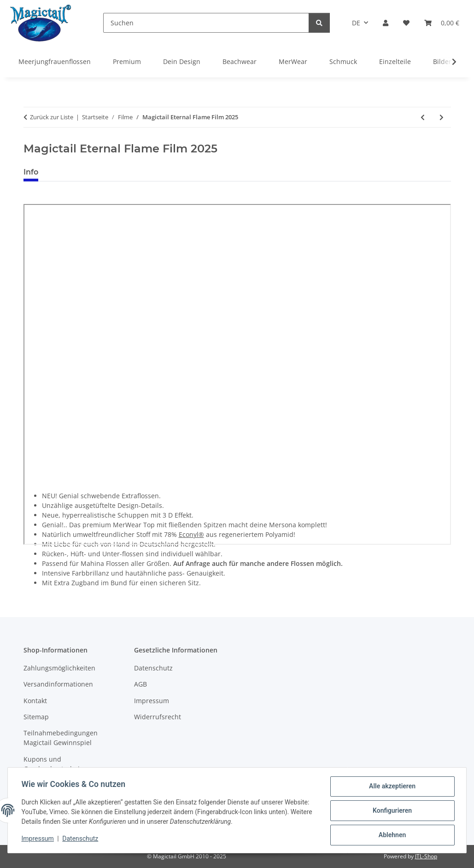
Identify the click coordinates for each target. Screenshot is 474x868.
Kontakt (35, 701)
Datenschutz (82, 839)
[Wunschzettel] (406, 23)
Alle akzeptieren (391, 787)
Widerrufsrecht (158, 717)
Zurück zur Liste (52, 117)
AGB (140, 684)
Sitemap (36, 717)
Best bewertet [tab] (80, 172)
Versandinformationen (58, 684)
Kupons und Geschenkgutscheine (56, 764)
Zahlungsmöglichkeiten (59, 668)
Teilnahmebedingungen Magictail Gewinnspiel (61, 738)
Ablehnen (391, 835)
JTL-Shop (426, 856)
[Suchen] (206, 23)
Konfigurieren (391, 811)
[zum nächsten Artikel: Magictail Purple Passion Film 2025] (442, 117)
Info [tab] (31, 172)
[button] (386, 23)
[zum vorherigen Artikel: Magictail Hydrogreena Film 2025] (423, 117)
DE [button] (356, 23)
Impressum (39, 839)
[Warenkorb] (442, 23)
